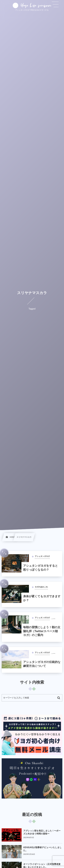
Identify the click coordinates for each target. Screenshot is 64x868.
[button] (55, 4)
